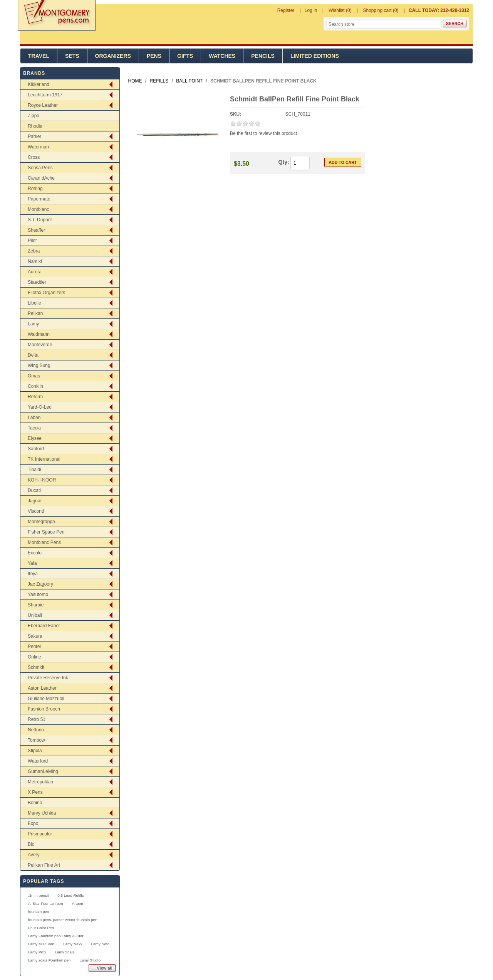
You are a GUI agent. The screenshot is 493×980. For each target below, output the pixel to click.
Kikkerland (39, 84)
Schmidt (36, 667)
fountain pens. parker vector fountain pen (63, 920)
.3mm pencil (38, 895)
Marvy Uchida (42, 813)
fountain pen (39, 912)
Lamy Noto (101, 944)
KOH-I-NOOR (42, 480)
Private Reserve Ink (48, 678)
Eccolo (35, 553)
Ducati (34, 490)
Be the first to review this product (263, 133)
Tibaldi (34, 470)
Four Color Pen (41, 928)
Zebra (34, 251)
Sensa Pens (40, 168)
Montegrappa (41, 522)
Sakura (35, 636)
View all (105, 968)
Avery (34, 855)
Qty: (284, 162)
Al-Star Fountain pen (46, 903)
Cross (34, 157)
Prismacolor (40, 834)
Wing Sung (39, 365)
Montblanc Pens (44, 542)
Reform (35, 397)
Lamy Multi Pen (41, 944)
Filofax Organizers (46, 293)
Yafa (32, 563)
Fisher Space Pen (46, 532)
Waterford (38, 761)
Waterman (38, 147)
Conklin (35, 386)
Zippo (34, 116)
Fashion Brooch (44, 709)
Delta (33, 355)
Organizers (113, 56)
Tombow (36, 740)
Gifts (185, 56)
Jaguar (35, 501)
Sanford (36, 449)
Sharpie (36, 605)
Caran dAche (41, 178)
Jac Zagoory (40, 584)
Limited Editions (315, 56)
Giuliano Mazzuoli (46, 699)
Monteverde (40, 345)
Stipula (35, 751)
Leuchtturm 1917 (45, 95)
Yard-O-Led (40, 407)
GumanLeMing (43, 771)
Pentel (34, 647)
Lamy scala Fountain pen (49, 960)
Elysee (35, 438)
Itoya (33, 574)
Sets (72, 56)
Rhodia (35, 126)
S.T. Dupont (40, 220)
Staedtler (37, 282)
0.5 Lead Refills (70, 895)
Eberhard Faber (44, 626)
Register (286, 10)
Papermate (39, 199)
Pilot (32, 241)
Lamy (33, 324)
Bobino (35, 803)
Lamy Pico (37, 952)
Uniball (35, 615)
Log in (311, 10)
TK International (44, 459)
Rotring (35, 189)
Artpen (78, 903)
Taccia (34, 428)
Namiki (35, 261)
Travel (39, 56)
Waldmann (39, 334)
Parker (34, 136)
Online (34, 657)
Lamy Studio (90, 960)
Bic (31, 844)
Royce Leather (43, 105)
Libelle (34, 303)
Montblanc (38, 209)
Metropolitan (40, 782)
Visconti (36, 511)
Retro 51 (37, 719)
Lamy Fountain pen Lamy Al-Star (56, 936)
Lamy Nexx (73, 944)
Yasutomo (38, 594)
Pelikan (35, 313)
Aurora (35, 272)
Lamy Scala (65, 952)
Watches (222, 56)
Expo (33, 823)
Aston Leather (42, 688)
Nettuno (36, 730)
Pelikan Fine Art (44, 865)
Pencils (263, 56)
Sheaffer (36, 230)
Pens (154, 56)
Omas (34, 376)
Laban (34, 418)
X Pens (35, 792)
